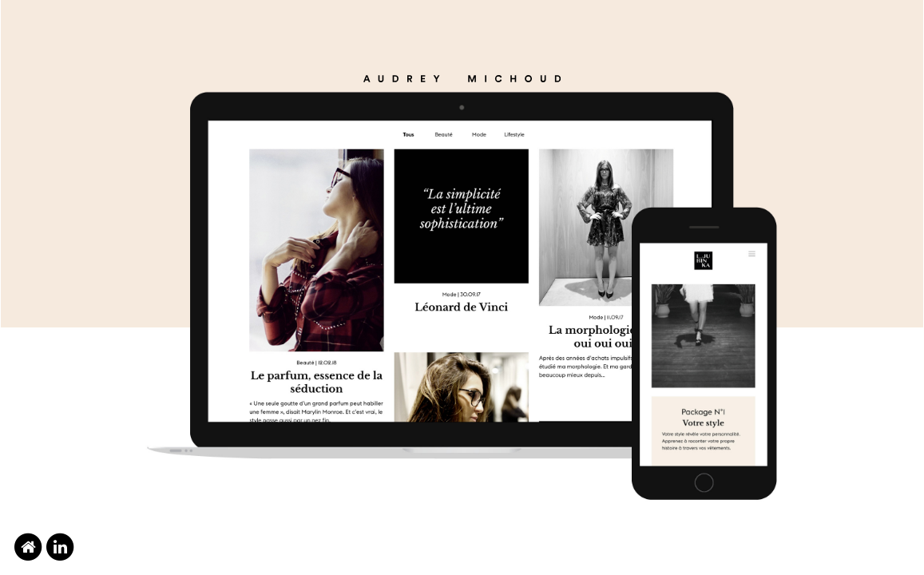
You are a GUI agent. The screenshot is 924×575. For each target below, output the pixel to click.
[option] (462, 287)
